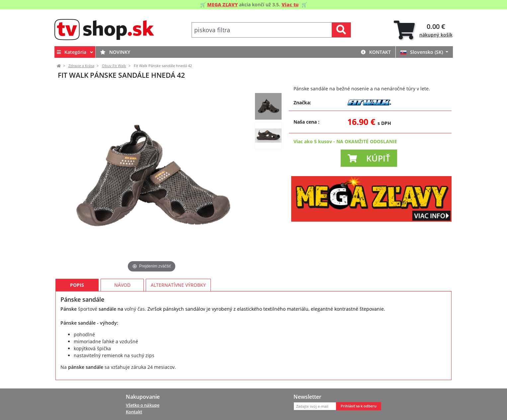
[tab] (423, 30)
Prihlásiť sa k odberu (359, 406)
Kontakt (376, 52)
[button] (369, 158)
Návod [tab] (122, 285)
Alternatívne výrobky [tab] (178, 285)
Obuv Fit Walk (114, 66)
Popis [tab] (77, 285)
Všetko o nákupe (143, 405)
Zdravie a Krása (81, 66)
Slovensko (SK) (422, 52)
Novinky (115, 52)
